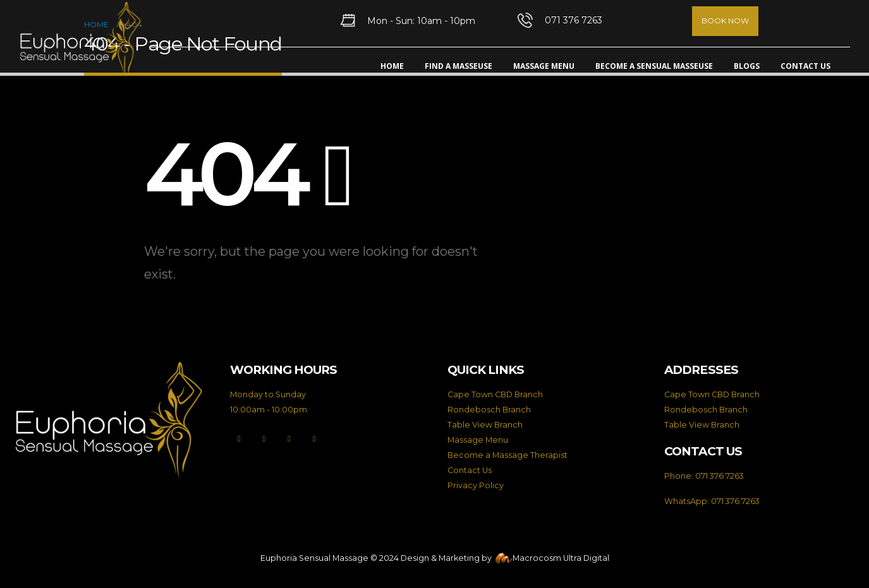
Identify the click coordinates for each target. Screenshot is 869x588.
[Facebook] (239, 439)
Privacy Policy (476, 485)
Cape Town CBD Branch (495, 394)
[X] (264, 439)
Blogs (747, 66)
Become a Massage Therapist (507, 455)
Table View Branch (485, 425)
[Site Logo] (80, 39)
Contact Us (805, 66)
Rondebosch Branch (489, 410)
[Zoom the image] (109, 369)
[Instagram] (289, 439)
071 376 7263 (720, 476)
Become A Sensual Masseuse (654, 66)
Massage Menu (544, 66)
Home (392, 66)
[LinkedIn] (314, 439)
